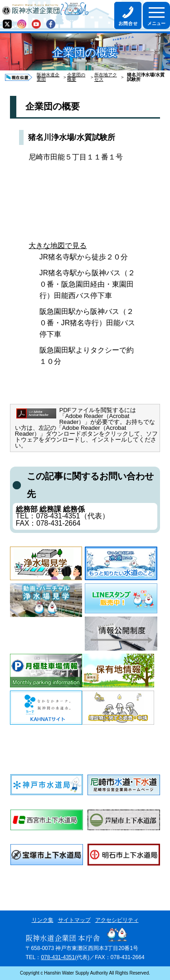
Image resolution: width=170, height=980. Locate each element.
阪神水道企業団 (48, 77)
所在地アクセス (106, 77)
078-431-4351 (58, 957)
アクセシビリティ (117, 920)
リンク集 (43, 920)
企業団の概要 (76, 77)
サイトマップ (74, 920)
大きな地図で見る (58, 246)
